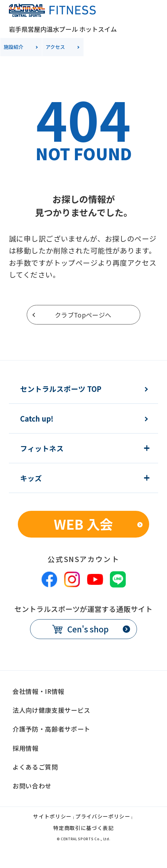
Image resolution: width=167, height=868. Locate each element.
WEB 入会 (83, 524)
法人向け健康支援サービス (51, 710)
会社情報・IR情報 (38, 691)
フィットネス (42, 448)
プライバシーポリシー (103, 817)
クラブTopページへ (83, 315)
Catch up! (37, 419)
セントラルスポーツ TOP (61, 389)
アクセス (55, 47)
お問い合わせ (32, 786)
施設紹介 (14, 47)
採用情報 (26, 748)
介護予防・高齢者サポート (51, 729)
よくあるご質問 (35, 767)
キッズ (31, 478)
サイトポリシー (52, 817)
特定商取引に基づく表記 (83, 828)
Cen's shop (88, 629)
